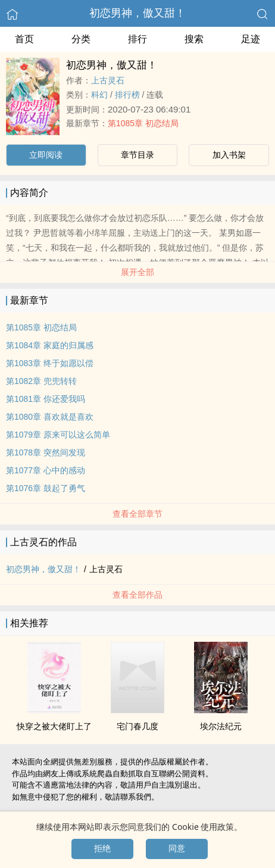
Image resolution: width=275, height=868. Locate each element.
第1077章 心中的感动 (46, 470)
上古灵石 (108, 80)
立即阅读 (46, 155)
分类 (81, 39)
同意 (177, 848)
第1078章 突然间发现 (46, 452)
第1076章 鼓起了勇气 (46, 488)
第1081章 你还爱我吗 (46, 399)
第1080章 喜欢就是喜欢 (50, 417)
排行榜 (127, 95)
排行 (137, 39)
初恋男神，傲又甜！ (137, 13)
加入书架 (229, 155)
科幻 (99, 95)
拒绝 (102, 848)
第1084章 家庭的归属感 (50, 345)
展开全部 (137, 272)
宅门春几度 (137, 726)
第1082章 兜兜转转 (41, 381)
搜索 (194, 39)
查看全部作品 (137, 595)
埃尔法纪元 (221, 726)
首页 (24, 39)
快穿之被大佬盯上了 (54, 726)
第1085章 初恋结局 (143, 123)
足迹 (251, 39)
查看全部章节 (137, 514)
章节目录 (137, 155)
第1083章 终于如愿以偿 (50, 363)
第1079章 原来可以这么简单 (58, 435)
